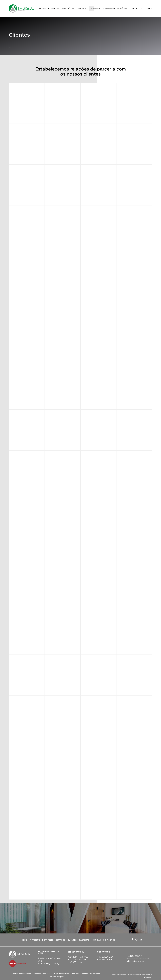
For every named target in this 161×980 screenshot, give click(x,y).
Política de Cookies (80, 974)
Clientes (72, 940)
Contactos (109, 940)
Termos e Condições (42, 974)
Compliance (95, 974)
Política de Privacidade (22, 974)
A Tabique (35, 940)
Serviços (60, 940)
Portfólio (48, 940)
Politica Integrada (57, 977)
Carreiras (84, 940)
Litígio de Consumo (61, 974)
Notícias (96, 940)
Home (24, 940)
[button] (150, 9)
